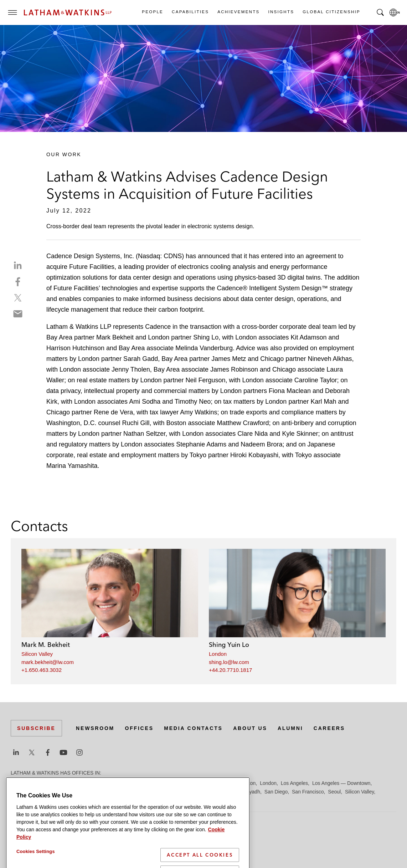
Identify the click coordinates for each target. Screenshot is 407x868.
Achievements (238, 12)
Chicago (100, 783)
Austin (18, 783)
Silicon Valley (37, 654)
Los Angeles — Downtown (341, 783)
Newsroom (95, 728)
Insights (281, 12)
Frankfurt (169, 783)
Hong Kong (220, 783)
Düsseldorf (143, 783)
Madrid (69, 792)
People (152, 12)
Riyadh (252, 792)
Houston (246, 783)
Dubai (120, 783)
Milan (136, 792)
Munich (154, 792)
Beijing (36, 783)
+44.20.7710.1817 (230, 670)
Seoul (334, 792)
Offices (139, 728)
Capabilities (190, 12)
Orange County (208, 792)
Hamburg (194, 783)
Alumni (290, 728)
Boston (56, 783)
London (218, 654)
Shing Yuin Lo (229, 645)
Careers (329, 728)
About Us (250, 728)
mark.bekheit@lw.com (48, 662)
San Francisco (308, 792)
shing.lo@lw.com (229, 662)
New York (177, 792)
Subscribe (36, 728)
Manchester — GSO (103, 792)
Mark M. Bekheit (46, 645)
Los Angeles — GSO (34, 792)
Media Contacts (193, 728)
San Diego (276, 792)
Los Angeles (294, 783)
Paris (235, 792)
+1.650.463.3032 (42, 670)
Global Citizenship (331, 12)
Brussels (77, 783)
